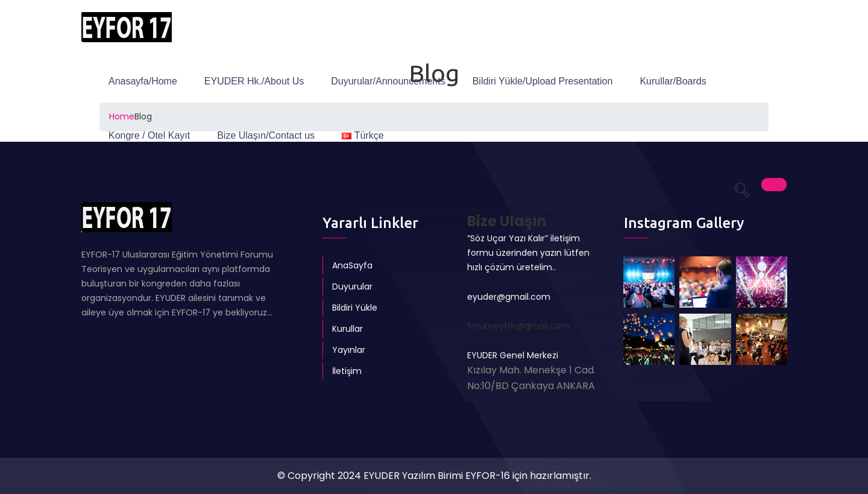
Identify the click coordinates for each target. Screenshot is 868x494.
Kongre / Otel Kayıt (149, 135)
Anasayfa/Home (143, 81)
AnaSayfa (352, 265)
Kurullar (348, 329)
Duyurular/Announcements (388, 81)
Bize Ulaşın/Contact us (266, 135)
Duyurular (352, 287)
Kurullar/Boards (673, 81)
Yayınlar (349, 350)
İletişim (347, 371)
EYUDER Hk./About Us (254, 81)
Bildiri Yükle (355, 308)
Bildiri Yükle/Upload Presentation (543, 81)
